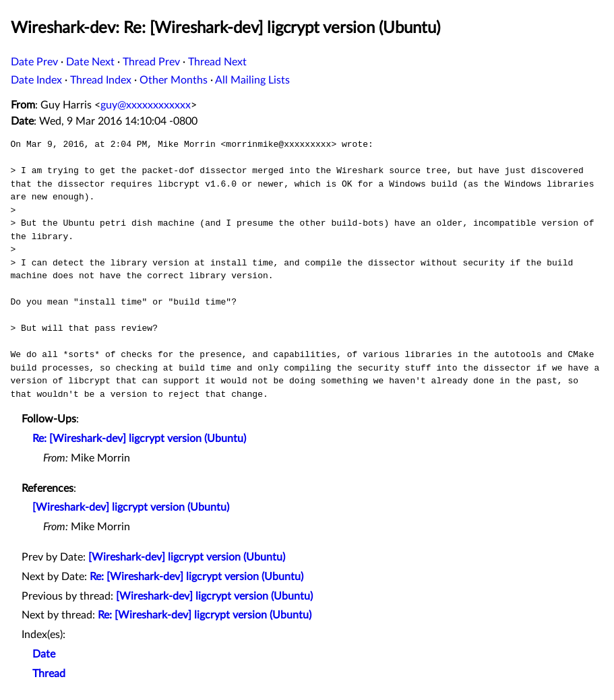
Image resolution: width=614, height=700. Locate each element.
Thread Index (101, 80)
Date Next (90, 62)
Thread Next (217, 62)
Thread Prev (151, 62)
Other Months (174, 80)
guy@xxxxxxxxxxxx (146, 105)
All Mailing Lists (252, 80)
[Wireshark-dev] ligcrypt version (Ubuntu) (131, 507)
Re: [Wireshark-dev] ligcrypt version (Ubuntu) (139, 439)
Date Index (36, 80)
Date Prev (34, 62)
